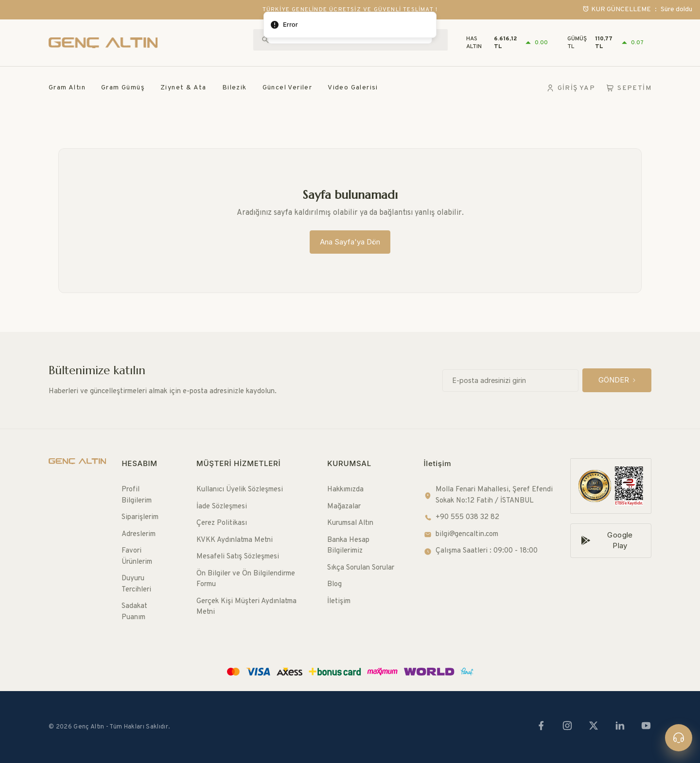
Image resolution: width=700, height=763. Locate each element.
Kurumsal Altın (350, 523)
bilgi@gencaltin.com (461, 534)
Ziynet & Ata (184, 88)
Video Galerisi (353, 88)
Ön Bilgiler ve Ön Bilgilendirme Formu (246, 579)
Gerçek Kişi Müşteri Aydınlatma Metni (246, 607)
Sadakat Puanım (134, 612)
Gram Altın (67, 88)
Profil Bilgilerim (137, 495)
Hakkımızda (345, 490)
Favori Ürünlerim (137, 556)
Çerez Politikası (222, 523)
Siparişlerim (140, 517)
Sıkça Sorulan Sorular (361, 568)
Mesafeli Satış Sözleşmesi (238, 557)
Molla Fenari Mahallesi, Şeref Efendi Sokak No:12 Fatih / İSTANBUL (488, 495)
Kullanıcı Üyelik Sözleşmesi (240, 490)
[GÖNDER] (617, 380)
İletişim (339, 601)
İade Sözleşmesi (222, 507)
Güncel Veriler (288, 88)
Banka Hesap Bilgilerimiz (348, 546)
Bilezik (235, 88)
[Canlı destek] (679, 738)
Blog (334, 584)
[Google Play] (611, 541)
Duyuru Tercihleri (136, 584)
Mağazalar (344, 507)
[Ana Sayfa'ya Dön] (350, 242)
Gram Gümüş (123, 88)
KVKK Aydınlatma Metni (235, 540)
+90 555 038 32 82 (462, 517)
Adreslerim (139, 534)
